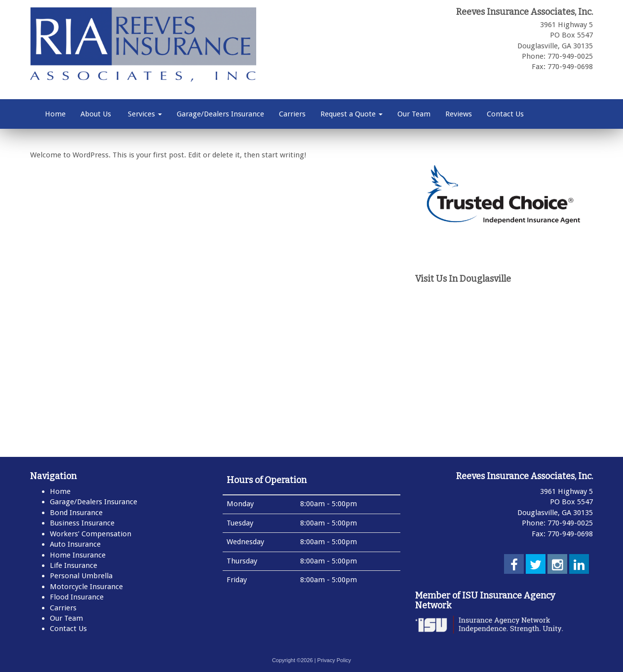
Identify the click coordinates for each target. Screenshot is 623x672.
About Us (96, 114)
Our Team (414, 114)
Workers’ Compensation (91, 534)
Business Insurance (82, 523)
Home (55, 114)
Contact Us (505, 114)
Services (144, 114)
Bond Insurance (76, 513)
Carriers (292, 114)
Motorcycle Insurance (86, 587)
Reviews (459, 114)
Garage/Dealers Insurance (220, 114)
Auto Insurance (75, 544)
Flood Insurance (77, 597)
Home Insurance (78, 555)
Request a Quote (351, 114)
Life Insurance (74, 565)
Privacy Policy (334, 660)
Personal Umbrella (81, 576)
